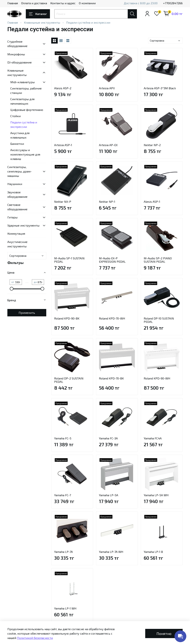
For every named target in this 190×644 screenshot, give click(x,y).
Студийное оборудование (17, 44)
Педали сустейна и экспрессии (24, 124)
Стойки (15, 116)
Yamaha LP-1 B (153, 552)
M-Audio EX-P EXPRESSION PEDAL (112, 260)
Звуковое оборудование (17, 194)
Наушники (15, 184)
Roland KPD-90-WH (157, 378)
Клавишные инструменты (42, 22)
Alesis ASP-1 (152, 202)
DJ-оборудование (20, 62)
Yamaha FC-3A (108, 438)
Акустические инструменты (17, 244)
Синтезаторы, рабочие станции (26, 90)
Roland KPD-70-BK (111, 378)
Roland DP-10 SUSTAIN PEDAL (159, 320)
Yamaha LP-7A (63, 552)
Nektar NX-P (63, 202)
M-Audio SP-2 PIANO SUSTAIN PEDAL (158, 260)
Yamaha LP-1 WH (65, 608)
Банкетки (17, 144)
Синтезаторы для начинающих (22, 101)
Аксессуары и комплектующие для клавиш (25, 154)
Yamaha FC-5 (63, 438)
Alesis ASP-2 (63, 88)
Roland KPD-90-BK (67, 318)
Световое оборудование (17, 207)
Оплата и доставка (34, 3)
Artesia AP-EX (108, 145)
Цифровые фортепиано (27, 110)
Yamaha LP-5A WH (156, 495)
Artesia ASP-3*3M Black (160, 88)
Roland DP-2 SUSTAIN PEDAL (69, 380)
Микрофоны (16, 54)
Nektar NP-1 (107, 202)
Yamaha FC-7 (63, 495)
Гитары (12, 217)
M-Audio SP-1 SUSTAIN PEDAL (69, 260)
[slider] (11, 289)
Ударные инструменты (23, 225)
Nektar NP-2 (152, 145)
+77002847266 (173, 3)
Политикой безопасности (35, 638)
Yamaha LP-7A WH (111, 552)
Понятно (164, 633)
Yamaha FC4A (153, 438)
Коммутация (16, 233)
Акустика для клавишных (20, 135)
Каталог (38, 14)
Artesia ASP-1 (63, 145)
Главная (13, 3)
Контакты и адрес (63, 3)
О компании (87, 3)
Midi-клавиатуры (22, 82)
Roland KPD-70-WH (112, 318)
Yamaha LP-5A (109, 495)
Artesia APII (107, 88)
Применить (27, 313)
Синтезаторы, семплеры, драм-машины (20, 171)
